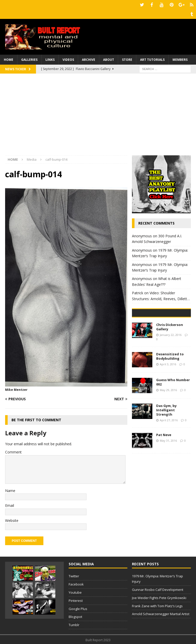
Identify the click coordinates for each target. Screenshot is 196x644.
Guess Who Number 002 (173, 420)
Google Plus (78, 608)
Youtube (75, 591)
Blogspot (75, 616)
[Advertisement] (98, 116)
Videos (68, 59)
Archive (89, 59)
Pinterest (76, 600)
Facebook (76, 583)
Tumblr (74, 624)
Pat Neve (164, 472)
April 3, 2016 (168, 401)
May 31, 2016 (168, 478)
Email (10, 504)
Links (50, 59)
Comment (13, 451)
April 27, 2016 (169, 457)
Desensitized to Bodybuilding (170, 394)
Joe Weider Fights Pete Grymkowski (159, 597)
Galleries (29, 59)
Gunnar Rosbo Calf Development (158, 589)
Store (127, 59)
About (109, 59)
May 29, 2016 (168, 427)
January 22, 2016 (171, 372)
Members (180, 59)
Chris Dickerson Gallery (170, 364)
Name (10, 490)
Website (12, 519)
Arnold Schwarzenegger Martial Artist (161, 613)
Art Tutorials (152, 59)
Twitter (74, 575)
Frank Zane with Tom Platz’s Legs (157, 605)
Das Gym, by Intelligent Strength (166, 448)
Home (9, 59)
